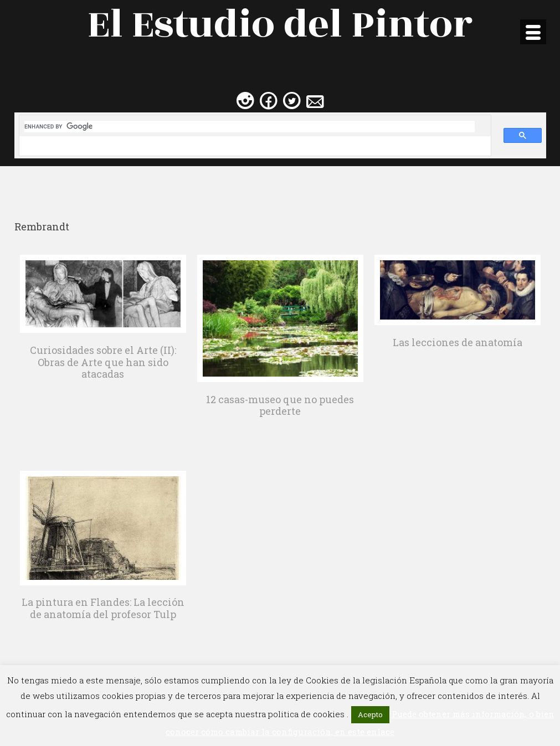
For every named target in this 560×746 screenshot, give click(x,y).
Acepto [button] (370, 714)
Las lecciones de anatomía (458, 342)
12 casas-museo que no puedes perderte (280, 405)
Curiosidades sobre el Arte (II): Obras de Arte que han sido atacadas (103, 362)
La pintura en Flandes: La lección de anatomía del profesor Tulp (103, 608)
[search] (250, 127)
